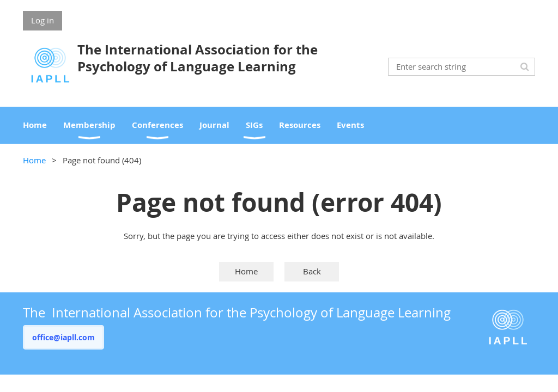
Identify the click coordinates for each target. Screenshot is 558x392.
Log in (43, 20)
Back (312, 271)
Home (34, 160)
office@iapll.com (63, 337)
